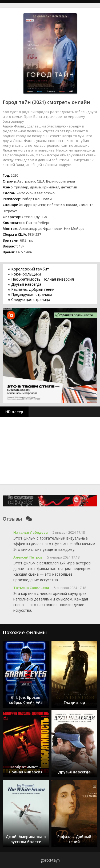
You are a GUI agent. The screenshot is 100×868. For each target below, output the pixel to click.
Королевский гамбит (30, 269)
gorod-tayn (50, 860)
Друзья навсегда (26, 284)
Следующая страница (31, 299)
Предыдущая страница (32, 294)
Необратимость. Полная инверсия (43, 279)
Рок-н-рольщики (26, 274)
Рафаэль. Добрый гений (33, 289)
